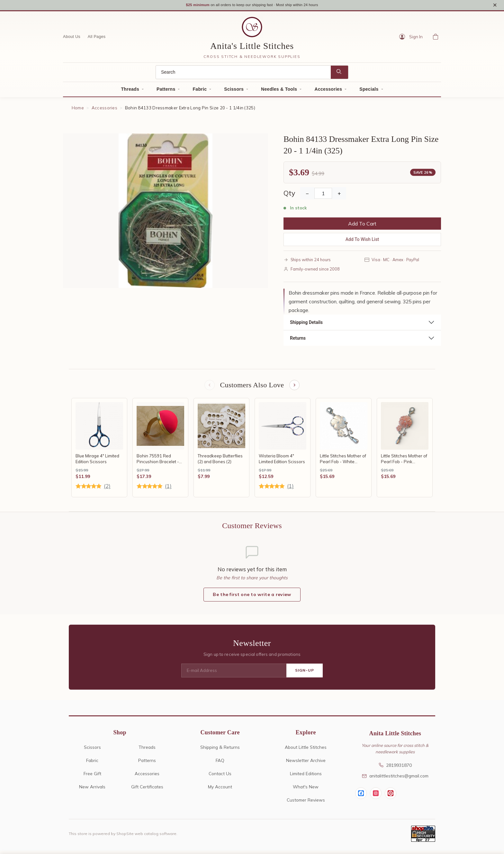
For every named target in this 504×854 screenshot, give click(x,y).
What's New (306, 790)
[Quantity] (323, 196)
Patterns (166, 91)
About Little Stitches (306, 750)
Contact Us (220, 777)
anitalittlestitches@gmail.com (395, 779)
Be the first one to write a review (252, 598)
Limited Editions (306, 777)
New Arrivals (92, 790)
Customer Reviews (306, 803)
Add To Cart (362, 226)
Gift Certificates (147, 790)
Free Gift (92, 777)
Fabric (200, 91)
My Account (220, 790)
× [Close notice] (495, 6)
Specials (369, 91)
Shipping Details (306, 325)
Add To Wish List (362, 242)
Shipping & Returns (220, 750)
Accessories (328, 91)
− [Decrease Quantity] (307, 196)
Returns (298, 340)
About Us (72, 39)
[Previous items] (209, 388)
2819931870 (395, 768)
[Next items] (295, 388)
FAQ (220, 763)
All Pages (97, 39)
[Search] (243, 74)
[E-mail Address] (234, 674)
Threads (130, 91)
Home (78, 110)
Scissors (234, 91)
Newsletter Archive (306, 763)
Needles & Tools (279, 91)
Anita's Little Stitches (252, 48)
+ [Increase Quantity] (339, 196)
